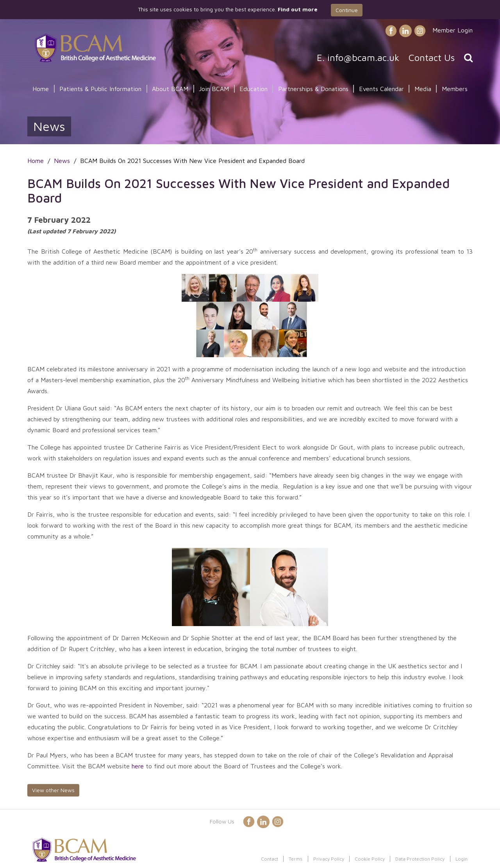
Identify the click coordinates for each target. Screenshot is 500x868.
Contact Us (432, 57)
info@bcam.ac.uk (363, 57)
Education (254, 89)
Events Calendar (381, 89)
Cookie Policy (370, 859)
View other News (53, 790)
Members (455, 89)
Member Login (453, 30)
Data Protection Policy (420, 859)
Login (462, 859)
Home (41, 89)
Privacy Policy (329, 859)
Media (423, 89)
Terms (296, 859)
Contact (270, 859)
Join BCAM (214, 89)
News (62, 161)
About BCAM (170, 89)
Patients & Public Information (100, 89)
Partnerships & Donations (313, 89)
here (138, 766)
